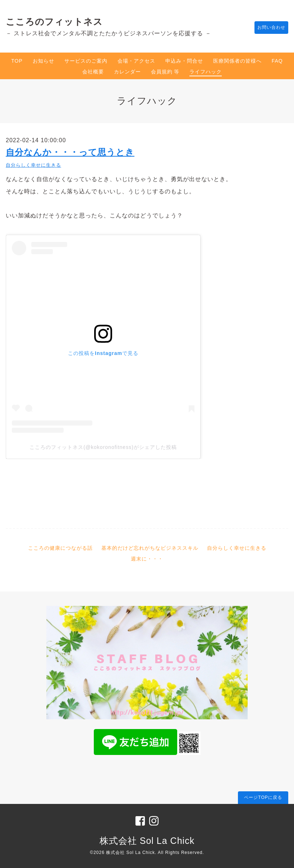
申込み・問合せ (184, 61)
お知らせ (43, 61)
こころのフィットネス (54, 22)
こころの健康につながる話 (60, 548)
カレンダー (127, 72)
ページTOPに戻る (263, 797)
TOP (17, 61)
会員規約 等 (165, 72)
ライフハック (206, 72)
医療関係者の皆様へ (237, 61)
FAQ (277, 61)
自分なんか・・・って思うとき (70, 152)
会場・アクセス (136, 61)
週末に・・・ (147, 559)
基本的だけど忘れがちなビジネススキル (150, 548)
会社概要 (93, 72)
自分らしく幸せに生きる (33, 165)
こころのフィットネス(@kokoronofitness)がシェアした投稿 (103, 447)
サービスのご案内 (86, 61)
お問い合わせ (268, 28)
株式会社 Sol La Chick (147, 841)
